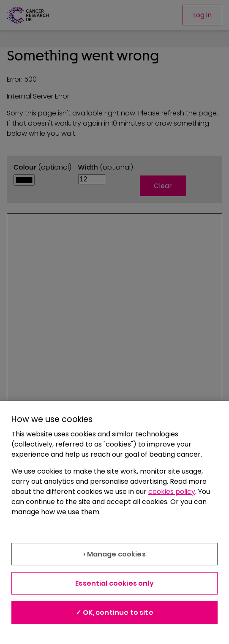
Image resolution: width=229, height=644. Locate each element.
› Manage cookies (114, 554)
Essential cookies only (114, 583)
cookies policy (172, 492)
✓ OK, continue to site (114, 612)
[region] (114, 522)
